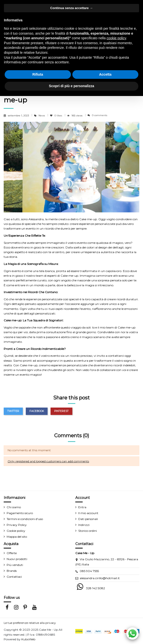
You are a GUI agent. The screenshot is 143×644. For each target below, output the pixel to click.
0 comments (100, 115)
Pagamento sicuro (20, 513)
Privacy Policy (17, 525)
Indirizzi (84, 525)
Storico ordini (88, 531)
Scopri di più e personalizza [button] (71, 86)
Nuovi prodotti (17, 559)
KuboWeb (28, 639)
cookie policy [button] (116, 38)
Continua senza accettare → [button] (71, 8)
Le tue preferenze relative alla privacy (30, 623)
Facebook (37, 411)
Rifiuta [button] (38, 74)
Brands (12, 571)
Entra (82, 507)
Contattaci (14, 577)
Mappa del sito (17, 537)
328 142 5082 (96, 588)
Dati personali (88, 519)
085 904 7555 (89, 571)
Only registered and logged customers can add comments (48, 461)
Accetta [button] (105, 74)
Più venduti (15, 565)
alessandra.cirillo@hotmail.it (100, 578)
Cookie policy (16, 531)
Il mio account (88, 513)
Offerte (12, 553)
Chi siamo (14, 507)
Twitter (13, 411)
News (42, 116)
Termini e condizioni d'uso (25, 519)
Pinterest (61, 411)
